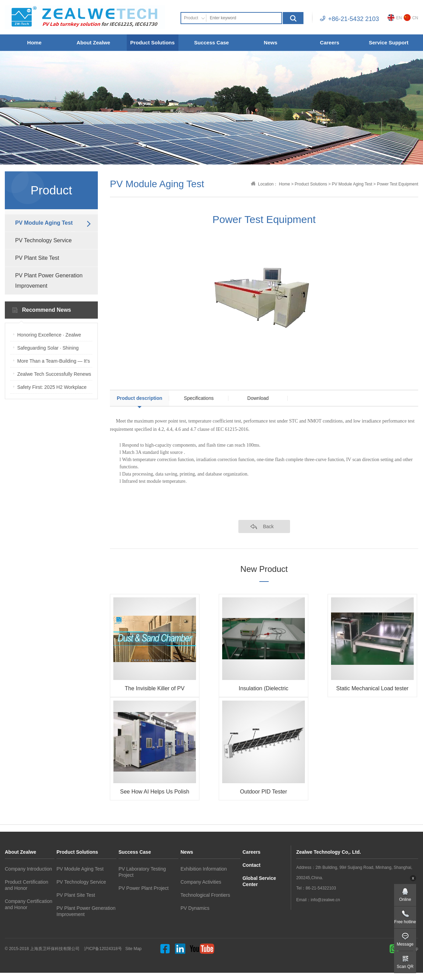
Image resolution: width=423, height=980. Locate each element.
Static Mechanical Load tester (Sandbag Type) (372, 690)
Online (405, 899)
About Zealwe (93, 42)
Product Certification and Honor (27, 885)
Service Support (389, 42)
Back (268, 526)
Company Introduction (28, 869)
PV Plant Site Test (37, 258)
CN (411, 18)
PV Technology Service (43, 240)
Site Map (133, 949)
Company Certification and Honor (29, 904)
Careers (330, 42)
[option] (264, 297)
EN (395, 18)
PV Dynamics (195, 908)
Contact (251, 865)
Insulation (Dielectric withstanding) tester (264, 690)
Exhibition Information (204, 869)
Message (405, 944)
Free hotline (405, 922)
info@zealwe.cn (325, 900)
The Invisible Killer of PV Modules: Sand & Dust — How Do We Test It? (155, 690)
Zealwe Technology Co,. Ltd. (329, 852)
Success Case (212, 42)
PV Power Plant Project (144, 888)
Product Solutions (152, 42)
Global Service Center (259, 881)
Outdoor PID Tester (264, 792)
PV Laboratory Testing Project (142, 872)
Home (34, 42)
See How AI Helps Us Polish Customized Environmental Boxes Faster (155, 793)
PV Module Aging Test (44, 223)
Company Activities (201, 882)
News (271, 42)
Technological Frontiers (205, 895)
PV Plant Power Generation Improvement (49, 281)
